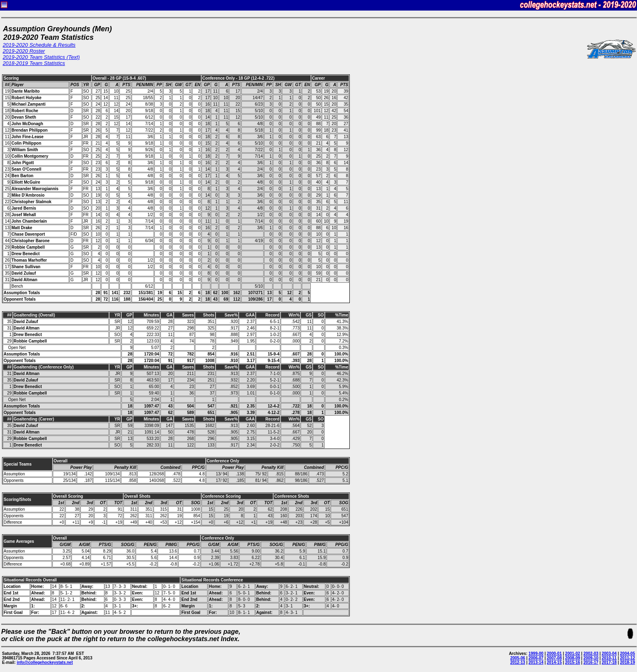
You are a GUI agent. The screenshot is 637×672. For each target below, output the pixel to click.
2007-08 (554, 658)
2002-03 (591, 654)
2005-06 (518, 658)
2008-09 (573, 658)
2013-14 (536, 662)
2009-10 (591, 658)
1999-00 (536, 654)
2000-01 (554, 654)
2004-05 (627, 654)
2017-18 (609, 662)
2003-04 (609, 654)
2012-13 (518, 662)
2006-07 (536, 658)
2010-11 (609, 658)
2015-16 (573, 662)
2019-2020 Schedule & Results (39, 45)
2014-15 (554, 662)
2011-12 (627, 658)
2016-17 (591, 662)
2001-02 (573, 654)
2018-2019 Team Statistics (34, 63)
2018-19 (627, 662)
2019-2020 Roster (24, 51)
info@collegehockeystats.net (45, 662)
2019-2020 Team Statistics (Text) (41, 57)
